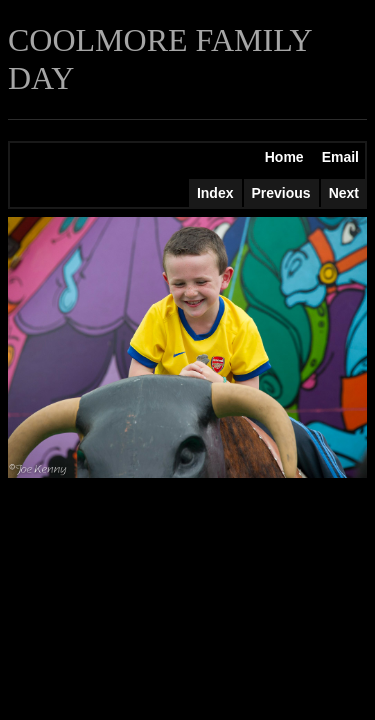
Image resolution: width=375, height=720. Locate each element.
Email (340, 157)
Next (344, 193)
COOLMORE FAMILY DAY (159, 59)
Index (215, 193)
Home (284, 157)
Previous (281, 193)
